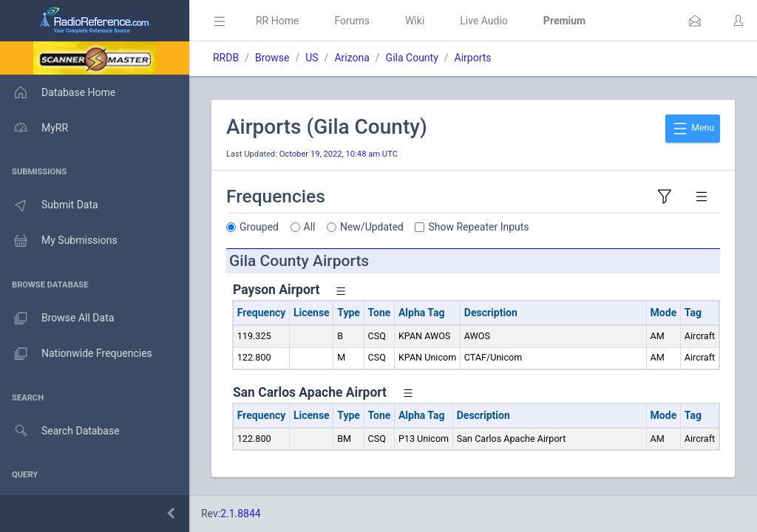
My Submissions (59, 241)
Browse (272, 58)
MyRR (34, 128)
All (310, 227)
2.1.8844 (241, 514)
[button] (695, 21)
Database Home (58, 92)
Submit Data (49, 205)
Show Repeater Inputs (479, 227)
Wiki (415, 21)
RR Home (277, 21)
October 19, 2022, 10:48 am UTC (339, 154)
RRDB (226, 58)
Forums (352, 21)
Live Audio (484, 21)
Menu (693, 129)
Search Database (60, 431)
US (312, 58)
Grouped (259, 227)
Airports (473, 58)
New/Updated (372, 227)
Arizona (352, 58)
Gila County (412, 58)
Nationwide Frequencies (76, 354)
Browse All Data (57, 318)
